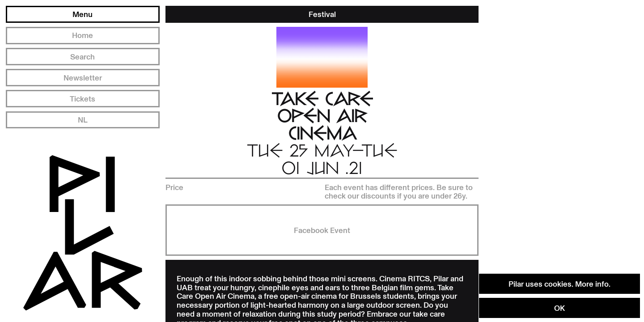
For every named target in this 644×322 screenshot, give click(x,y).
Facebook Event (322, 230)
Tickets (83, 98)
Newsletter (83, 77)
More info (592, 284)
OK (559, 308)
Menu (83, 14)
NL (83, 119)
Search (83, 56)
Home (83, 35)
